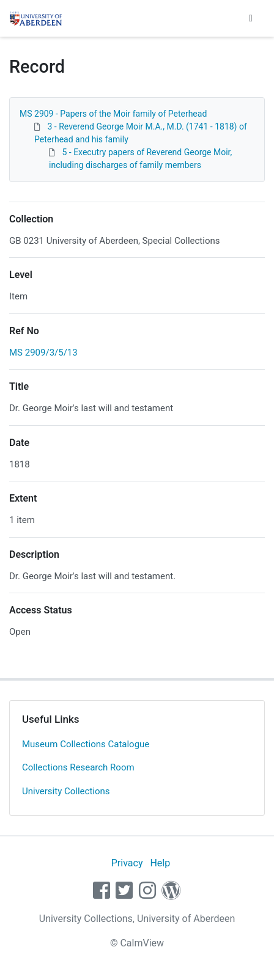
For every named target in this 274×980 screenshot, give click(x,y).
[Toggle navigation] (251, 18)
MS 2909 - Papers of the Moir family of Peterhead (113, 114)
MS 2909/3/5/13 (43, 353)
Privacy (127, 863)
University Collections (66, 791)
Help (160, 863)
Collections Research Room (78, 767)
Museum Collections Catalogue (86, 744)
